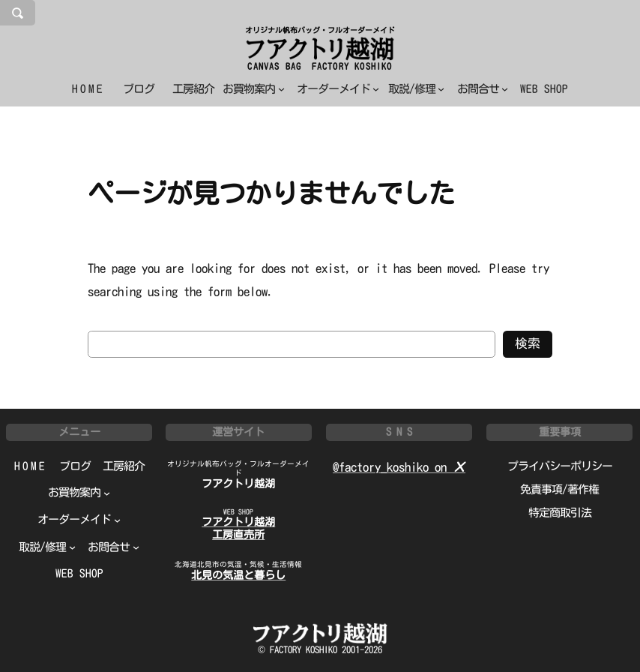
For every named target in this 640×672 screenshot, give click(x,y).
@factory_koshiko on (399, 467)
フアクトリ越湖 (238, 483)
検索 (528, 343)
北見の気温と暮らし (238, 575)
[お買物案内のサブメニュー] (254, 89)
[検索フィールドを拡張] (18, 13)
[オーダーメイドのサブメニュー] (338, 89)
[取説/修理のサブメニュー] (417, 89)
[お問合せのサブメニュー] (483, 89)
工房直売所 (238, 534)
